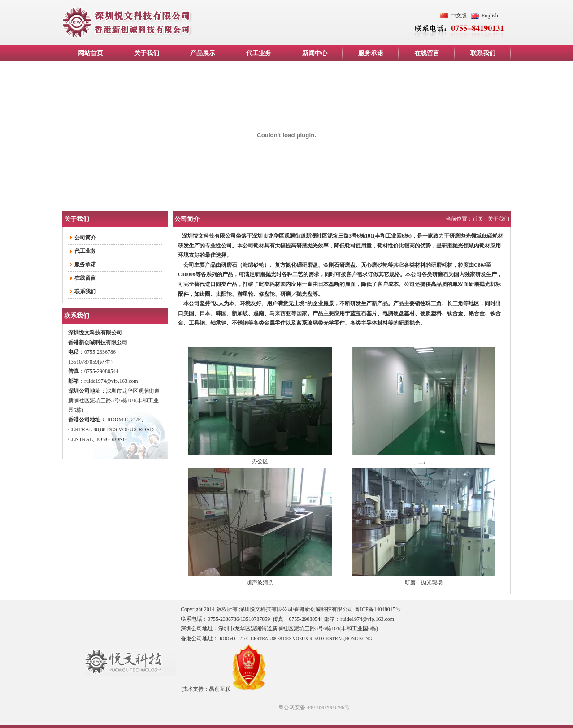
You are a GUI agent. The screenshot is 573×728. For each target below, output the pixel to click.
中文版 (459, 16)
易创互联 (220, 689)
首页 (478, 219)
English (490, 16)
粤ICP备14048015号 (378, 609)
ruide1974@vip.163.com (111, 381)
